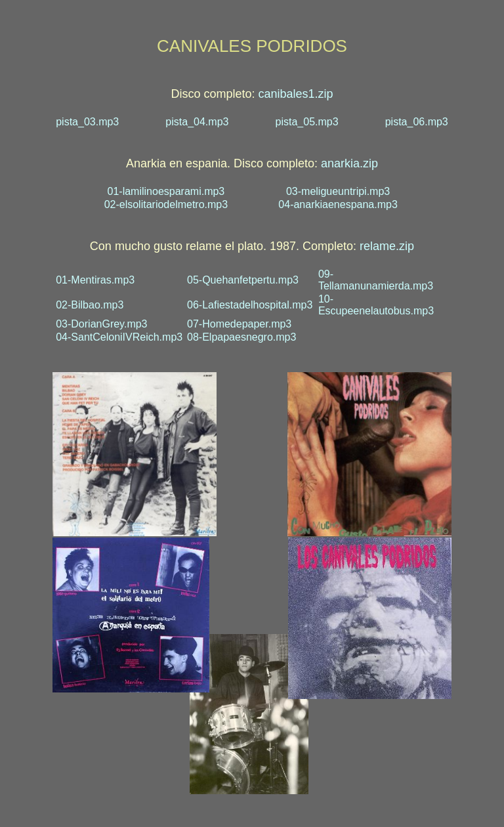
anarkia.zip (349, 163)
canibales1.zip (295, 94)
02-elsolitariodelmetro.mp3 (166, 204)
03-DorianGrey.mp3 (101, 324)
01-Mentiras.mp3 (95, 280)
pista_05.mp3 (307, 122)
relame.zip (387, 246)
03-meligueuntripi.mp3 (338, 191)
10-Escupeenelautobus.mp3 (376, 305)
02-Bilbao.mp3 (90, 305)
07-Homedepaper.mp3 (239, 324)
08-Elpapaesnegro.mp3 (241, 337)
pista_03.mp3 (87, 122)
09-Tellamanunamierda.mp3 (376, 280)
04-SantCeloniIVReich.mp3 (119, 337)
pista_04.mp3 (197, 122)
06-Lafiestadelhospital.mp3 (250, 305)
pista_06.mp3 (417, 122)
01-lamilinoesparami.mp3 (166, 191)
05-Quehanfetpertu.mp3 (243, 280)
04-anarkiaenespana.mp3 (338, 204)
